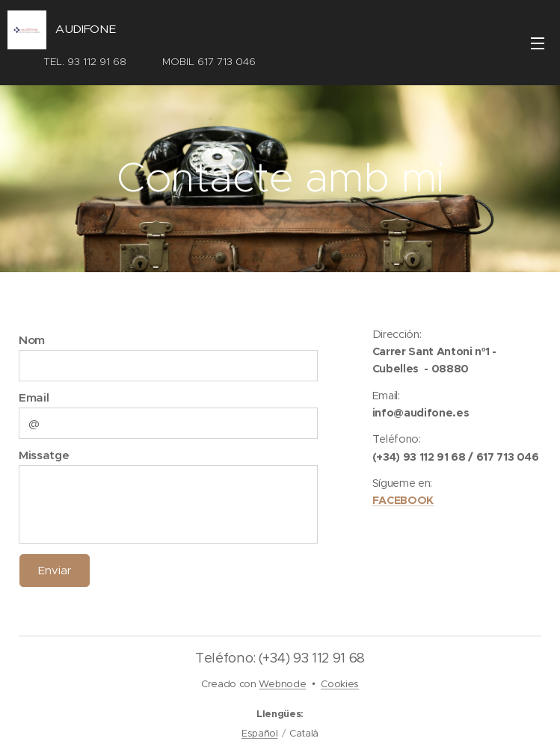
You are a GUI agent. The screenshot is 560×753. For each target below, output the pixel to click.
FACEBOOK (403, 500)
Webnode (282, 684)
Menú (538, 43)
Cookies (340, 684)
